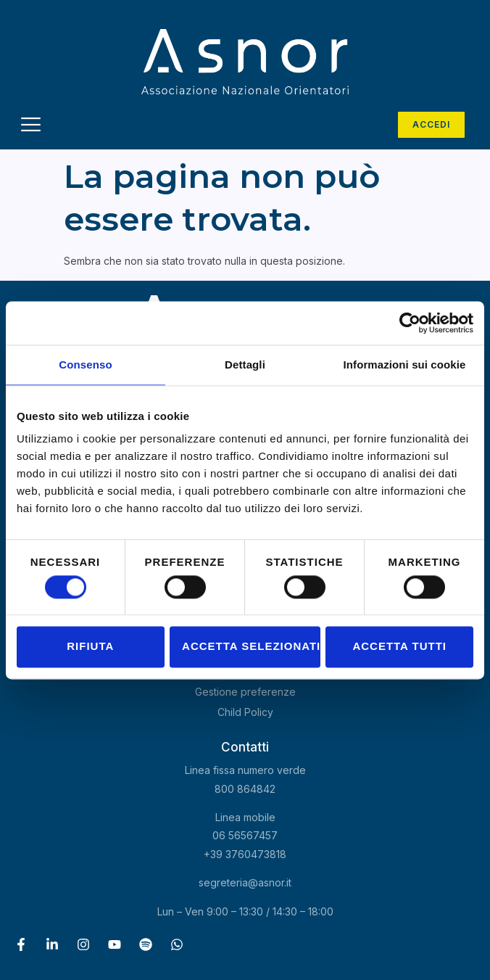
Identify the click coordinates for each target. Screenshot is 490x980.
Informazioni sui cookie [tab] (405, 365)
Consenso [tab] (85, 365)
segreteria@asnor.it (245, 882)
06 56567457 (245, 835)
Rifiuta (90, 647)
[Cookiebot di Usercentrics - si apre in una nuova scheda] (410, 323)
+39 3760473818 (245, 854)
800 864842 (245, 789)
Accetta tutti (399, 647)
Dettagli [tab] (245, 365)
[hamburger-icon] (31, 127)
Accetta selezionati (251, 647)
